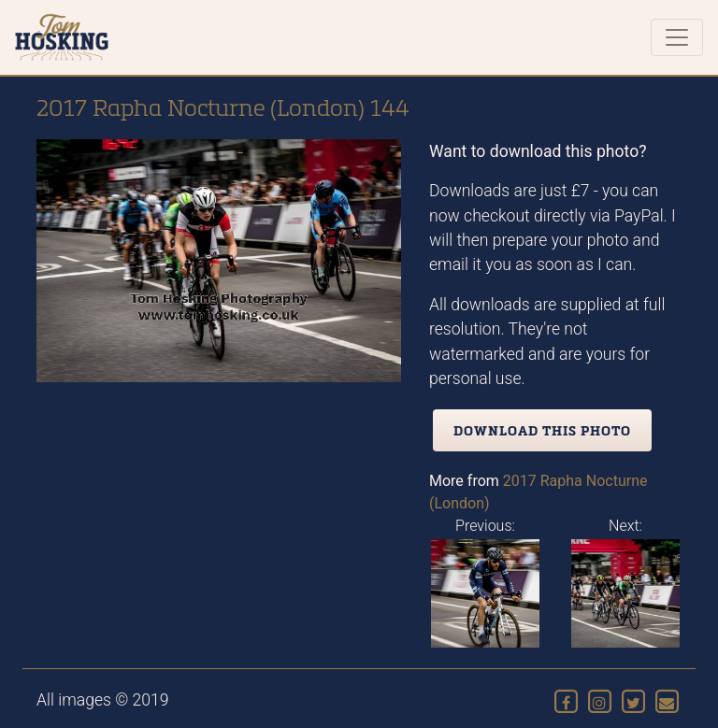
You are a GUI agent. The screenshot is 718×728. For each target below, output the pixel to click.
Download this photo (542, 430)
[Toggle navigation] (677, 37)
